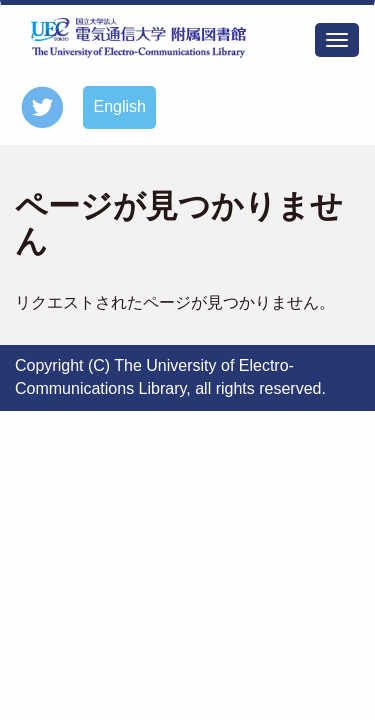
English (119, 106)
